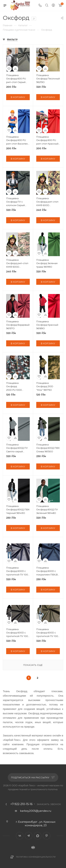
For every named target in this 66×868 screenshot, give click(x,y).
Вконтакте (20, 836)
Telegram (29, 836)
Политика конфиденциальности (36, 857)
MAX (38, 836)
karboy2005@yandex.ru (36, 811)
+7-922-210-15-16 (21, 804)
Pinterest (47, 836)
